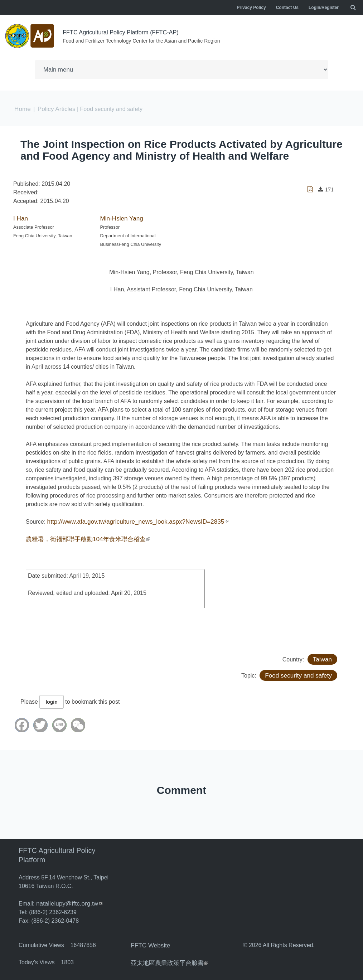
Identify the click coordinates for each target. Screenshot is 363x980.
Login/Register (324, 8)
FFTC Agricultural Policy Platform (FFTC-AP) (127, 32)
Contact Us (287, 8)
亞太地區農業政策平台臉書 (167, 960)
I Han (20, 217)
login (51, 700)
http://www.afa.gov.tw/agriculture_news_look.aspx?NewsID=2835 (132, 520)
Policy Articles (54, 108)
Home (22, 108)
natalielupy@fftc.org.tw (67, 901)
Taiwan (323, 657)
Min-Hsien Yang (120, 217)
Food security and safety (301, 673)
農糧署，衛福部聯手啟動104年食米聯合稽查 (84, 537)
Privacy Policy (251, 8)
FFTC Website (149, 943)
